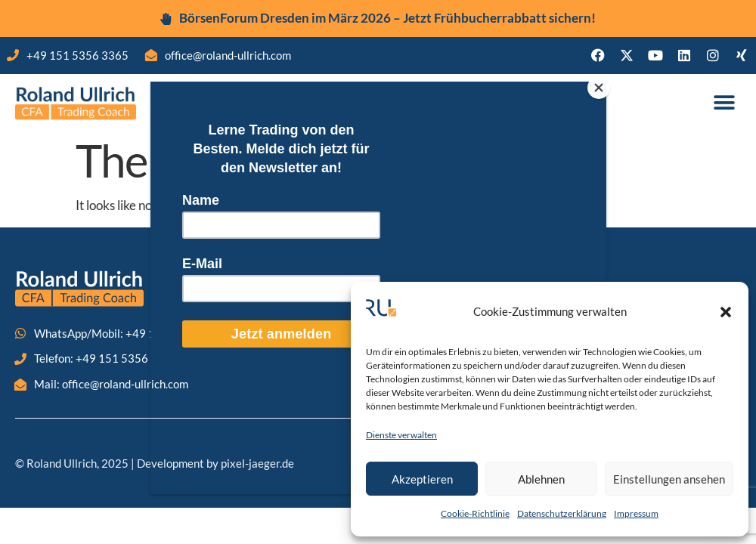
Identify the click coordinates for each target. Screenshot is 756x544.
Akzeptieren (422, 479)
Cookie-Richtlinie (475, 513)
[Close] (603, 85)
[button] (726, 312)
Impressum (636, 513)
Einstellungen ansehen (669, 479)
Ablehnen (541, 479)
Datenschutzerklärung (562, 513)
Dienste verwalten (401, 435)
